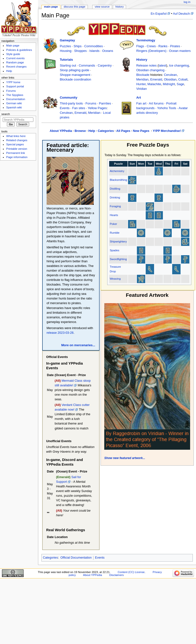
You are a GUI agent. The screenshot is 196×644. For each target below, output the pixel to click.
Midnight (169, 84)
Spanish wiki (14, 107)
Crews (151, 46)
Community (69, 98)
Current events (15, 58)
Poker (113, 224)
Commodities (93, 46)
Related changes (17, 140)
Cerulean (170, 75)
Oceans (108, 51)
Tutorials (66, 60)
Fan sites (79, 108)
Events (65, 108)
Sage (180, 84)
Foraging (115, 206)
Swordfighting (118, 259)
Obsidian (170, 79)
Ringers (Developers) (151, 51)
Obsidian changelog (150, 70)
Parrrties (105, 103)
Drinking (115, 197)
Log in (187, 2)
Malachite (154, 84)
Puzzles (65, 46)
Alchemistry (117, 171)
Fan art (141, 103)
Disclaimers (116, 575)
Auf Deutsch (181, 14)
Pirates (175, 46)
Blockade (143, 75)
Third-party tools (71, 103)
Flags (140, 46)
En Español (159, 14)
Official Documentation (76, 558)
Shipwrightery (118, 241)
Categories (106, 131)
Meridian (142, 79)
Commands (87, 65)
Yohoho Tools (167, 108)
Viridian (141, 89)
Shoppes (80, 51)
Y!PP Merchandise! (167, 131)
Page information (17, 157)
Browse (80, 131)
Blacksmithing (118, 180)
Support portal (15, 86)
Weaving (115, 279)
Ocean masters (180, 51)
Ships (78, 46)
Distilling (115, 189)
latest (163, 65)
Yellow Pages (97, 108)
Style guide (13, 54)
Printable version (17, 149)
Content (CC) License (131, 572)
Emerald (156, 79)
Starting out (68, 65)
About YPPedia (61, 131)
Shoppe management (75, 75)
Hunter (141, 84)
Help (92, 131)
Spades (114, 250)
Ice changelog (179, 65)
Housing (66, 51)
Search (6, 114)
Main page (51, 7)
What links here (16, 136)
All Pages (123, 131)
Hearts (114, 215)
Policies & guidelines (19, 50)
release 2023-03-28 (60, 333)
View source (102, 7)
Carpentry (105, 65)
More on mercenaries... (78, 345)
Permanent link (15, 153)
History (142, 60)
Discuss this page (75, 7)
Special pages (15, 144)
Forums (91, 103)
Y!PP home (13, 82)
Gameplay (67, 40)
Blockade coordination (76, 79)
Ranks (163, 46)
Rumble (114, 233)
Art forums (156, 103)
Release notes (146, 65)
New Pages (142, 131)
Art (138, 98)
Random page (15, 62)
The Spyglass (15, 95)
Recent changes (16, 67)
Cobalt (183, 79)
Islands (94, 51)
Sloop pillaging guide (75, 70)
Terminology (146, 40)
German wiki (14, 103)
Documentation (16, 99)
